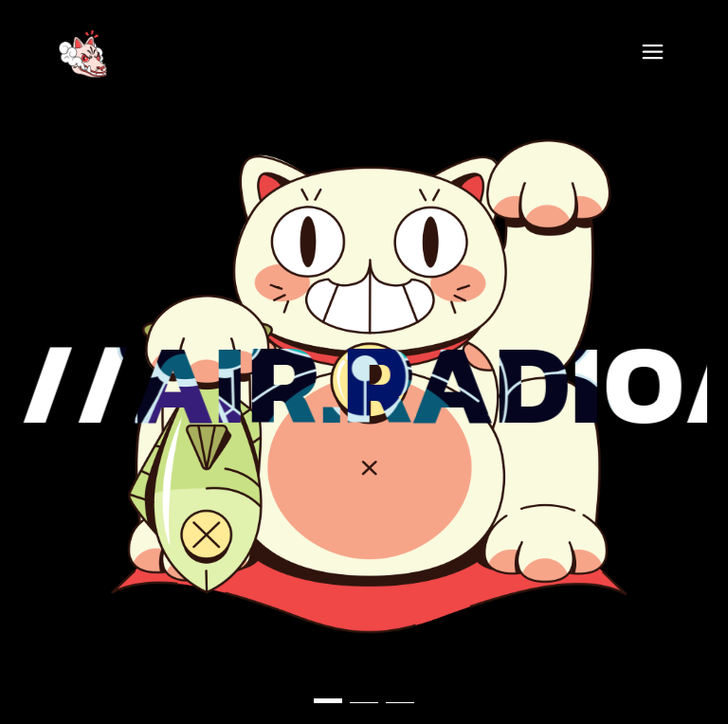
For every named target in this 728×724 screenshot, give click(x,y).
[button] (328, 701)
